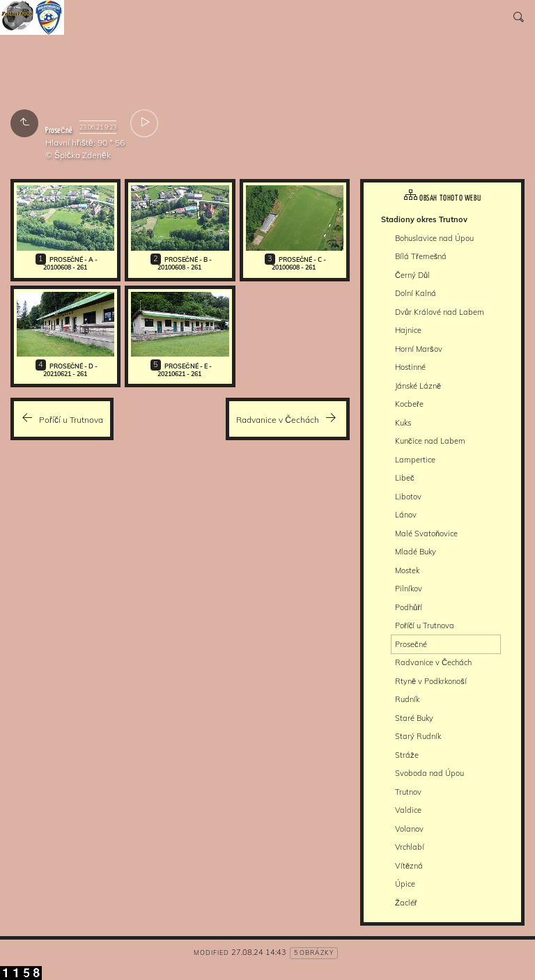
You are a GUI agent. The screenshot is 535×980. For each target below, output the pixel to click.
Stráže (407, 755)
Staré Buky (414, 718)
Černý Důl (412, 275)
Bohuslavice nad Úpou (434, 238)
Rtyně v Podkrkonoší (431, 681)
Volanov (409, 829)
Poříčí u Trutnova (425, 625)
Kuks (403, 423)
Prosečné (411, 644)
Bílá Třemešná (421, 256)
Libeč (405, 478)
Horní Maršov (419, 349)
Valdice (408, 810)
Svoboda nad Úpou (429, 773)
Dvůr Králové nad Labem (440, 312)
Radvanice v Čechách (433, 662)
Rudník (407, 699)
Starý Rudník (418, 736)
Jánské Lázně (418, 386)
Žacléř (406, 903)
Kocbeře (409, 404)
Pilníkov (409, 589)
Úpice (405, 884)
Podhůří (409, 607)
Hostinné (410, 367)
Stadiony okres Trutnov (424, 219)
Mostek (407, 570)
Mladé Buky (416, 552)
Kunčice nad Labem (430, 441)
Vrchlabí (410, 847)
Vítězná (409, 866)
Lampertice (415, 460)
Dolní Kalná (416, 293)
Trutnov (408, 792)
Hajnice (408, 330)
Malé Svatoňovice (426, 534)
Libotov (408, 497)
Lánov (406, 515)
